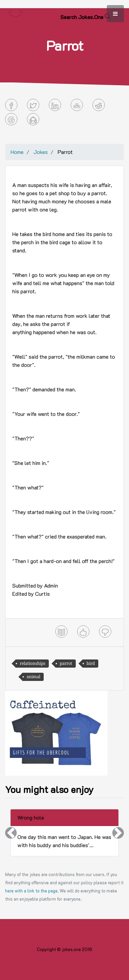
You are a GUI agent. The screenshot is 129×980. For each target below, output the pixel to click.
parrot (66, 663)
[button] (11, 833)
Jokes (41, 152)
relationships (33, 663)
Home (17, 152)
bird (91, 663)
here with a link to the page (31, 891)
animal (33, 677)
